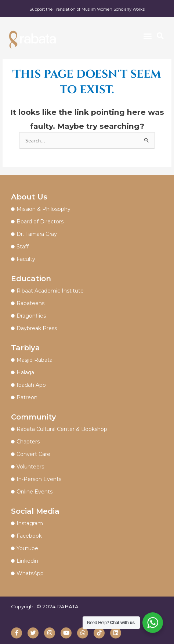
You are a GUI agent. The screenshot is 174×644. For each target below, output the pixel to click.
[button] (148, 36)
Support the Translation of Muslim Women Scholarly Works (87, 9)
